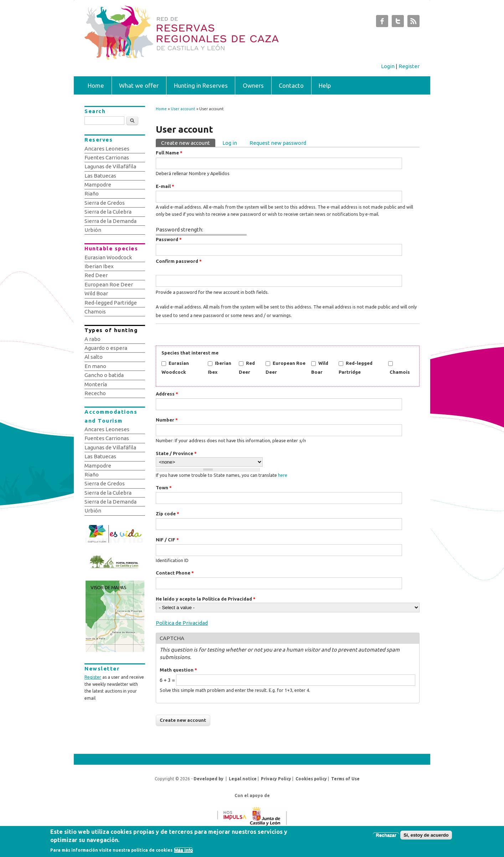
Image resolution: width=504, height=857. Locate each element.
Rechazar (386, 837)
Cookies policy (311, 779)
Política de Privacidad (182, 623)
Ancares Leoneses (107, 149)
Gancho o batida (104, 375)
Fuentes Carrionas (107, 157)
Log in (230, 143)
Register (409, 66)
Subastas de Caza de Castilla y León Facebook (382, 23)
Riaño (92, 193)
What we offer (139, 85)
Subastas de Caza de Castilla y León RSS (413, 23)
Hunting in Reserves (201, 85)
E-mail (165, 186)
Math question (178, 670)
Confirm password (179, 261)
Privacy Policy (276, 779)
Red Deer (96, 275)
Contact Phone (175, 573)
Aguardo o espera (106, 348)
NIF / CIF (167, 540)
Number (167, 420)
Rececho (95, 393)
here (283, 475)
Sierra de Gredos (105, 203)
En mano (95, 366)
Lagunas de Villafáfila (110, 166)
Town (164, 488)
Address (167, 394)
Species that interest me (190, 353)
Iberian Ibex (99, 266)
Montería (96, 384)
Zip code (168, 514)
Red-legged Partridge (111, 303)
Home (96, 85)
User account (183, 109)
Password (169, 239)
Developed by (209, 779)
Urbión (93, 230)
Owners (253, 85)
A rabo (92, 339)
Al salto (94, 357)
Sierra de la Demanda (110, 221)
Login (388, 66)
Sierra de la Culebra (108, 212)
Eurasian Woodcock (108, 257)
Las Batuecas (100, 176)
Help (325, 85)
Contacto (291, 85)
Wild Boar (96, 293)
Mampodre (98, 185)
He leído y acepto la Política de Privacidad (206, 599)
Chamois (400, 372)
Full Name (169, 153)
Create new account (188, 142)
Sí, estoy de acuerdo (426, 837)
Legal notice (243, 779)
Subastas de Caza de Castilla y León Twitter (398, 23)
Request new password (278, 143)
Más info (183, 851)
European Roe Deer (109, 284)
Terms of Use (345, 779)
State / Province (176, 453)
